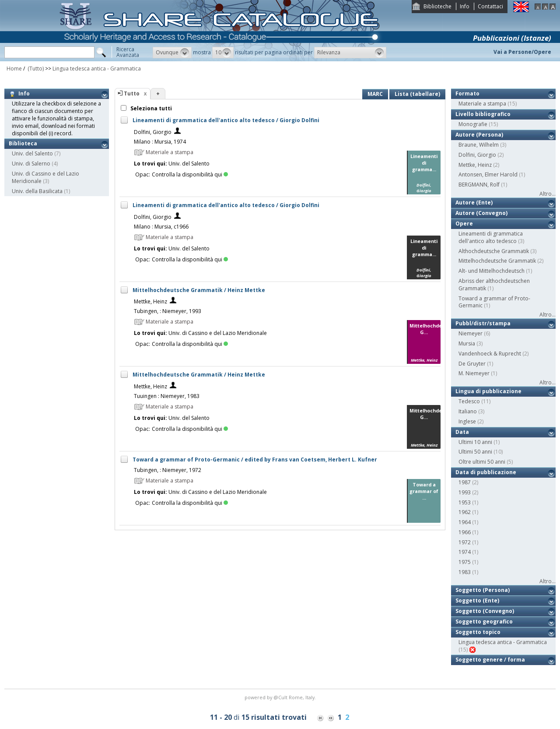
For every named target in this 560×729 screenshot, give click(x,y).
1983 (465, 572)
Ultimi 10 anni (475, 442)
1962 (465, 512)
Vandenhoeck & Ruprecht (490, 354)
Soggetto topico (478, 632)
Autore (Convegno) (481, 213)
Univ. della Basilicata (37, 191)
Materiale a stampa (482, 104)
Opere (464, 224)
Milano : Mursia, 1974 (160, 142)
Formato (467, 93)
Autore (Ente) (474, 202)
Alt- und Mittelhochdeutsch (492, 271)
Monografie (473, 124)
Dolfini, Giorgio (153, 132)
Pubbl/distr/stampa (483, 323)
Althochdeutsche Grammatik (494, 251)
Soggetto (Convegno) (485, 611)
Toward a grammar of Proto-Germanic (494, 302)
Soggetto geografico (484, 622)
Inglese (467, 421)
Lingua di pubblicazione (488, 391)
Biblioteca (23, 143)
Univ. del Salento (32, 153)
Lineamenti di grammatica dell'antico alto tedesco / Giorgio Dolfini (226, 120)
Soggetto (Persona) (483, 590)
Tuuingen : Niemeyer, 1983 (167, 396)
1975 (465, 562)
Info (465, 6)
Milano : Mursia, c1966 (161, 227)
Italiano (468, 411)
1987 (465, 482)
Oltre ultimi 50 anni (482, 462)
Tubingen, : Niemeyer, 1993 (168, 311)
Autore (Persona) (479, 135)
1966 (465, 532)
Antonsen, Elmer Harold (488, 174)
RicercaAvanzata (128, 52)
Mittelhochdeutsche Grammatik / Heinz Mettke (199, 290)
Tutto (132, 93)
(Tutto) (35, 69)
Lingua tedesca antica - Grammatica (97, 69)
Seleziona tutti (150, 108)
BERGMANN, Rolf (479, 185)
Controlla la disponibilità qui (190, 174)
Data (462, 432)
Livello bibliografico (483, 114)
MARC (375, 94)
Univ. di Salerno (31, 164)
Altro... (548, 194)
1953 (465, 502)
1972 (465, 542)
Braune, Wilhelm (479, 145)
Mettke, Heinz (150, 301)
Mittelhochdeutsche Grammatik (497, 261)
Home (14, 69)
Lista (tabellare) (417, 94)
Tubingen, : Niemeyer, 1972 (168, 470)
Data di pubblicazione (486, 472)
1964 (465, 522)
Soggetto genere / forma (490, 660)
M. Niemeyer (474, 373)
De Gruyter (472, 364)
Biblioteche (437, 6)
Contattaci (490, 6)
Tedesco (469, 401)
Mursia (467, 343)
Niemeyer (471, 333)
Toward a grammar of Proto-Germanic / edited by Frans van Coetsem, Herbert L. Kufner (255, 460)
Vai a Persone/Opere (522, 52)
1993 (465, 492)
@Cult (281, 697)
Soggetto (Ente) (477, 600)
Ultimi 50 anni (475, 452)
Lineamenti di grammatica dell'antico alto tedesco (491, 237)
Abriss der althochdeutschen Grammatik (494, 285)
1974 (465, 552)
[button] (172, 53)
